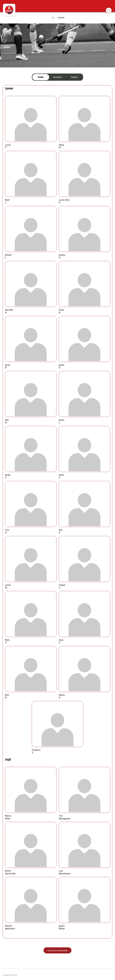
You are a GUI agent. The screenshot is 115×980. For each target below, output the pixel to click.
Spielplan (57, 77)
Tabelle (74, 77)
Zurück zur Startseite (57, 950)
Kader (41, 77)
